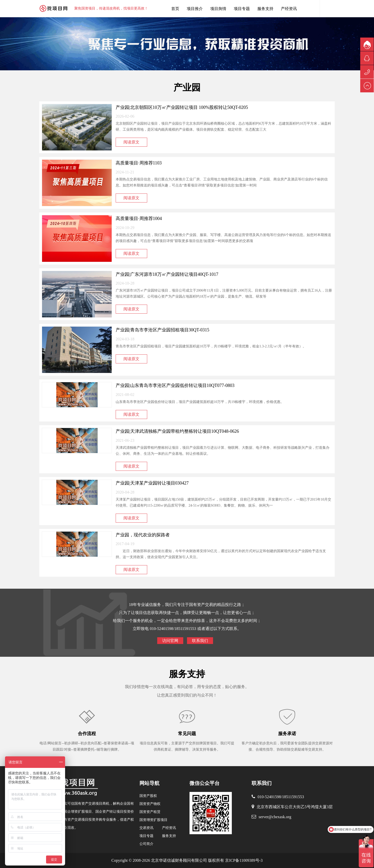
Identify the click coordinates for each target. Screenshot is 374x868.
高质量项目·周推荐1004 (139, 219)
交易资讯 (146, 828)
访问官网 (170, 641)
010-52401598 (269, 797)
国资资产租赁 (150, 812)
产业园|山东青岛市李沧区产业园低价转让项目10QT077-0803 (175, 385)
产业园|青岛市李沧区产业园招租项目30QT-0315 (162, 330)
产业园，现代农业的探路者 (143, 535)
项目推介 (195, 9)
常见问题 (187, 734)
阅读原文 (131, 142)
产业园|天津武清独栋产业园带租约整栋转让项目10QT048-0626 (177, 431)
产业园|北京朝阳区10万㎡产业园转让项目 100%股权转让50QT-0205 (182, 107)
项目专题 (242, 9)
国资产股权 (148, 796)
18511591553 (293, 797)
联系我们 (200, 641)
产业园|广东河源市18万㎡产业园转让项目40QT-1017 (167, 274)
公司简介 (146, 844)
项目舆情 (218, 9)
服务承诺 (287, 734)
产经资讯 (289, 9)
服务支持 (265, 9)
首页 (175, 9)
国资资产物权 (150, 804)
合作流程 (87, 734)
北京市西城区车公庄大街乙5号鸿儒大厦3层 (295, 807)
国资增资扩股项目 (153, 820)
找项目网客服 (312, 9)
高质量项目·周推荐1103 (139, 163)
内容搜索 (327, 9)
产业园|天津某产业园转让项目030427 (152, 483)
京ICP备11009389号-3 (243, 860)
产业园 (187, 88)
